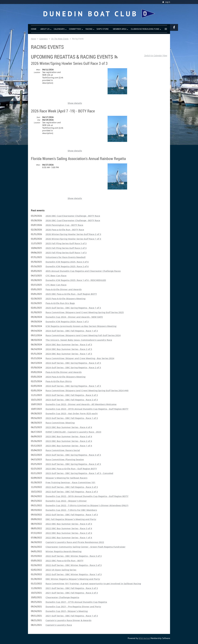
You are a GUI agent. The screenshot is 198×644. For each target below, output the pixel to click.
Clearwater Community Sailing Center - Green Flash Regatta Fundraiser (86, 547)
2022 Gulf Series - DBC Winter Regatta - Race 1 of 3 (74, 574)
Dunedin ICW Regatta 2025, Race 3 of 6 (67, 262)
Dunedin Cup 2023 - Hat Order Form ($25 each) (72, 413)
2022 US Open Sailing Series (61, 570)
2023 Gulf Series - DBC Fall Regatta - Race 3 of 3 (72, 395)
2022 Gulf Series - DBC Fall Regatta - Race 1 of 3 (72, 515)
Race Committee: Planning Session (65, 459)
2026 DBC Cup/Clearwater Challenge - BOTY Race (73, 216)
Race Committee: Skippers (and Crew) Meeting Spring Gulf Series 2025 (85, 312)
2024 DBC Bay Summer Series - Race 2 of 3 (69, 349)
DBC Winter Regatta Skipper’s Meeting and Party (73, 579)
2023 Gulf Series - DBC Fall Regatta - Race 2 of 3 (72, 400)
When (38, 70)
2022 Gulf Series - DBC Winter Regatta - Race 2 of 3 (74, 565)
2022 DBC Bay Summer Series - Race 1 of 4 (69, 538)
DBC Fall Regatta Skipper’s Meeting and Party (71, 519)
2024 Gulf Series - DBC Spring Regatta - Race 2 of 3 (73, 368)
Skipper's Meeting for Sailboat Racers (66, 478)
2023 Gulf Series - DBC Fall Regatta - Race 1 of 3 (72, 418)
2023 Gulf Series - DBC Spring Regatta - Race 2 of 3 (73, 464)
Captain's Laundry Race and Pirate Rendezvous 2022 (75, 542)
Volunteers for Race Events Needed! (66, 257)
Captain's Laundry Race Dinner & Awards (68, 620)
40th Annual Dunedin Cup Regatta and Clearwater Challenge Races (83, 271)
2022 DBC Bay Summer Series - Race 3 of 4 (69, 528)
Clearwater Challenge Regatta (62, 597)
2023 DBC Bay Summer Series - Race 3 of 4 (69, 436)
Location (37, 72)
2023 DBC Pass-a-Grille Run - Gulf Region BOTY (71, 469)
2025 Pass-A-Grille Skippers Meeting (65, 299)
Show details (75, 103)
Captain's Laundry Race (59, 625)
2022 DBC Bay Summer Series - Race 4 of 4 (69, 524)
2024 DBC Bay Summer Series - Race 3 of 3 (69, 345)
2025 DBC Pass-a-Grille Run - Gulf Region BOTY (71, 294)
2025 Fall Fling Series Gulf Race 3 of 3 (66, 243)
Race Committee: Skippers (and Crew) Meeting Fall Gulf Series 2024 (83, 335)
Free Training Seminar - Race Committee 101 (70, 482)
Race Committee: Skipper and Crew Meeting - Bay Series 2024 (80, 358)
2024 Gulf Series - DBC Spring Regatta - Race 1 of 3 (73, 386)
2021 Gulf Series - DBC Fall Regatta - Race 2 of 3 (72, 593)
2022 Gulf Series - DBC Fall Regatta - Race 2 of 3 (72, 492)
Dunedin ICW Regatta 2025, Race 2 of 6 (67, 266)
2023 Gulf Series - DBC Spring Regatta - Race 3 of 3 (73, 455)
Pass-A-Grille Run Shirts (59, 381)
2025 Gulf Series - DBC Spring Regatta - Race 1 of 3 (73, 308)
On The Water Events (60, 39)
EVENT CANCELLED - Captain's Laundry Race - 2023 (73, 432)
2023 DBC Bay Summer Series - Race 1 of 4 (69, 446)
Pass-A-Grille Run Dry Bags (60, 303)
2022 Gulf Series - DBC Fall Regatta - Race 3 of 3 (72, 487)
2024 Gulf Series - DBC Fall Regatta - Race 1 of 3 (72, 331)
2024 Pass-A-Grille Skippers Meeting (65, 377)
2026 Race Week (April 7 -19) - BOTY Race (63, 111)
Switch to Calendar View (156, 55)
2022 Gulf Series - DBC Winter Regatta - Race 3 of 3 (74, 556)
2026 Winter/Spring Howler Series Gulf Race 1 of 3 (73, 239)
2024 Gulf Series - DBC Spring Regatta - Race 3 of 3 (73, 363)
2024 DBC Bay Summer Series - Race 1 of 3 (69, 354)
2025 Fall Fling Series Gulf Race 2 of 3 (66, 248)
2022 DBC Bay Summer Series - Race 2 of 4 (69, 533)
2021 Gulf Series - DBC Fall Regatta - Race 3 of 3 (72, 588)
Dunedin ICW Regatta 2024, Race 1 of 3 (67, 322)
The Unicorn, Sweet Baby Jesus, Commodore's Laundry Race (79, 340)
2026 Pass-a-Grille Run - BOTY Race (65, 230)
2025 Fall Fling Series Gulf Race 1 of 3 (66, 253)
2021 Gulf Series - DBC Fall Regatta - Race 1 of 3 (72, 616)
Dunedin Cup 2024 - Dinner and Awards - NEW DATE (74, 317)
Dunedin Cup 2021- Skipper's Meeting (67, 611)
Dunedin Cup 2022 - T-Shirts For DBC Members (71, 510)
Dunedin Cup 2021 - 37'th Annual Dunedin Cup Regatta (76, 602)
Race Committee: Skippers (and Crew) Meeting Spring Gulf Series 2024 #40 (87, 391)
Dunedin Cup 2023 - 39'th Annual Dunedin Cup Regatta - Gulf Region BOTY (87, 409)
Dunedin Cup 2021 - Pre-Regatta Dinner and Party (73, 607)
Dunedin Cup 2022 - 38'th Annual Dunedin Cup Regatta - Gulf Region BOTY (87, 496)
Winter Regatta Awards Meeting (63, 551)
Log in (168, 2)
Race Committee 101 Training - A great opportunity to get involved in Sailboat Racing (93, 584)
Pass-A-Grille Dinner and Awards (64, 289)
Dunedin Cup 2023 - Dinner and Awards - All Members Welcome (81, 404)
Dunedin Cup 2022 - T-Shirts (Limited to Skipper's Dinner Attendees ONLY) (87, 505)
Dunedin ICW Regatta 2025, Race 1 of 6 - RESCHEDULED (76, 280)
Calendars (44, 39)
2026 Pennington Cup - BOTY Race (64, 225)
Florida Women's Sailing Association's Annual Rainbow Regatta (78, 159)
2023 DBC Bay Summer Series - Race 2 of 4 (69, 441)
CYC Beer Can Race (56, 276)
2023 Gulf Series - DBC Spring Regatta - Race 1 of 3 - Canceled (79, 473)
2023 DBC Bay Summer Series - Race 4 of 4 (69, 427)
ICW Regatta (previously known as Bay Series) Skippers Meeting (81, 326)
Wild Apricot (144, 638)
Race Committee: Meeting (60, 423)
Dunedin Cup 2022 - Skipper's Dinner (66, 501)
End (39, 120)
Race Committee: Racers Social (63, 450)
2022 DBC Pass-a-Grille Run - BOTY (64, 561)
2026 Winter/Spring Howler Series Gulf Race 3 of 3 (69, 63)
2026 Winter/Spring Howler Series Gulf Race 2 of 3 (73, 234)
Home (33, 39)
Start (38, 117)
